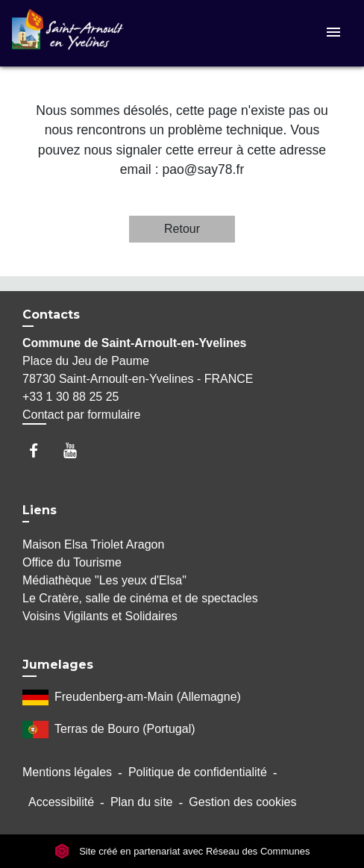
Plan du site (142, 802)
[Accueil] (68, 33)
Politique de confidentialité (198, 772)
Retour (182, 229)
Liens (40, 510)
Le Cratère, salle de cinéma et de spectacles (140, 598)
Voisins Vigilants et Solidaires (100, 616)
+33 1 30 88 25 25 (70, 397)
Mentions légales (67, 772)
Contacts (51, 315)
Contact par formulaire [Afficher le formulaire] (81, 415)
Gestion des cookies (242, 802)
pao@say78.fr (203, 169)
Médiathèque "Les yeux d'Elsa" (104, 580)
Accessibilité (61, 802)
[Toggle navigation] (333, 33)
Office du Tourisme (72, 562)
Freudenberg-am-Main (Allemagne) (132, 697)
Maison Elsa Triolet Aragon (93, 544)
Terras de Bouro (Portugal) (109, 730)
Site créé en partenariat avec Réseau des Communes (182, 851)
